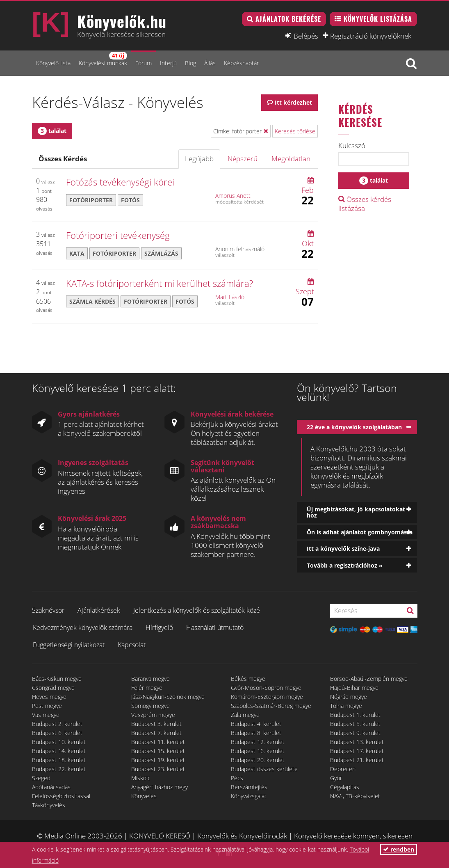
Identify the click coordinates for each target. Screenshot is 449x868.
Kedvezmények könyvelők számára (83, 628)
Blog (190, 63)
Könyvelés (144, 796)
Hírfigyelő (159, 628)
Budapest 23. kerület (158, 769)
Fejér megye (147, 688)
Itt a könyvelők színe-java (343, 549)
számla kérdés (92, 301)
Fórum (144, 63)
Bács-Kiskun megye (57, 679)
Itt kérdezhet (293, 102)
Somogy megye (150, 706)
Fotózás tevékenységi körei (120, 182)
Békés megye (248, 679)
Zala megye (245, 715)
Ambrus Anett (233, 196)
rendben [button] (399, 849)
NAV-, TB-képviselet (355, 796)
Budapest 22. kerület (59, 769)
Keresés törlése (295, 131)
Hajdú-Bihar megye (354, 688)
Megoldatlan (291, 159)
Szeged (41, 778)
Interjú (168, 63)
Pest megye (47, 706)
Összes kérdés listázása (365, 204)
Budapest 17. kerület (357, 751)
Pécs (237, 778)
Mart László (230, 297)
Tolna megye (346, 706)
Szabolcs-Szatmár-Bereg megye (271, 706)
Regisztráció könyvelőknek (371, 36)
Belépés (306, 36)
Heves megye (49, 697)
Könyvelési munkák (103, 59)
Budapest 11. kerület (158, 742)
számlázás (161, 253)
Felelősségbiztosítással (61, 796)
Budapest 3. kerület (156, 724)
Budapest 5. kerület (355, 724)
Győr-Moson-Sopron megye (266, 688)
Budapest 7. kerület (156, 733)
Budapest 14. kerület (59, 751)
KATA (77, 253)
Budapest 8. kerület (256, 733)
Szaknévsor (48, 610)
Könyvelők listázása (378, 19)
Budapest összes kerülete (264, 769)
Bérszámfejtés (249, 787)
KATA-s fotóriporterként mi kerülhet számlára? (160, 283)
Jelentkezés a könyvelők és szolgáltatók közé (197, 610)
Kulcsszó (352, 146)
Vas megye (46, 715)
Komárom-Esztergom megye (267, 697)
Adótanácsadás (51, 787)
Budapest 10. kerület (59, 742)
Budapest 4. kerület (256, 724)
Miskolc (141, 778)
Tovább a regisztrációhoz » (345, 565)
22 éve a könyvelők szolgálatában (354, 427)
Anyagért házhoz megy (160, 787)
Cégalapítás (345, 787)
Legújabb (199, 159)
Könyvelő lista (53, 63)
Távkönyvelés (49, 805)
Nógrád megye (349, 697)
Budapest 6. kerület (57, 733)
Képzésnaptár (241, 63)
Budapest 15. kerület (158, 751)
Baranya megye (150, 679)
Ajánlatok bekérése (288, 19)
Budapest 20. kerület (258, 760)
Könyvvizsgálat (249, 796)
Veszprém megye (153, 715)
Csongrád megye (53, 688)
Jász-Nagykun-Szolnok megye (168, 697)
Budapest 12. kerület (258, 742)
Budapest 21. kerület (357, 760)
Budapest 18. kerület (59, 760)
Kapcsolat (132, 645)
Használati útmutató (215, 628)
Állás (210, 63)
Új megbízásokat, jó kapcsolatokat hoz (356, 512)
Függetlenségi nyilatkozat (69, 645)
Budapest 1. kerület (355, 715)
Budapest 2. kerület (57, 724)
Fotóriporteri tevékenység (118, 235)
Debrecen (343, 769)
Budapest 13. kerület (357, 742)
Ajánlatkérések (99, 610)
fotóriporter (91, 200)
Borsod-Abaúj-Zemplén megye (369, 679)
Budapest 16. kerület (258, 751)
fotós (130, 200)
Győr (336, 778)
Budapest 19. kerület (158, 760)
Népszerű (243, 159)
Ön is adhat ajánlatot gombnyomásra (360, 532)
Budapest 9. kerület (355, 733)
